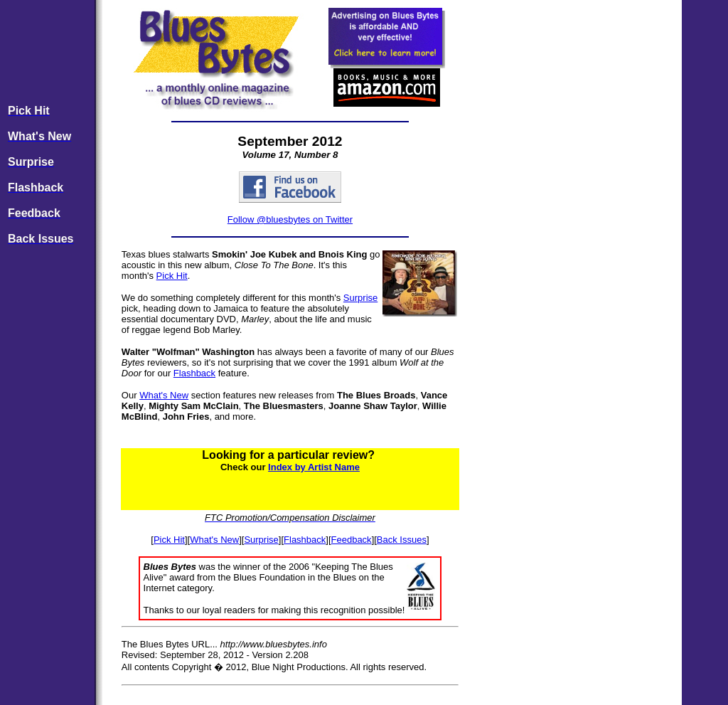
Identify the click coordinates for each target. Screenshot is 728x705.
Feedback (352, 540)
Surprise (360, 298)
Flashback (194, 373)
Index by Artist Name (314, 467)
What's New (164, 395)
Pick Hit (172, 276)
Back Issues (402, 540)
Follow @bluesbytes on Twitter (290, 219)
